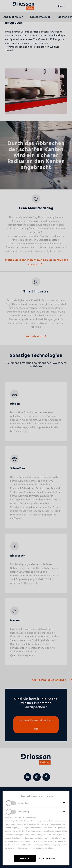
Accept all (25, 858)
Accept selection (47, 858)
